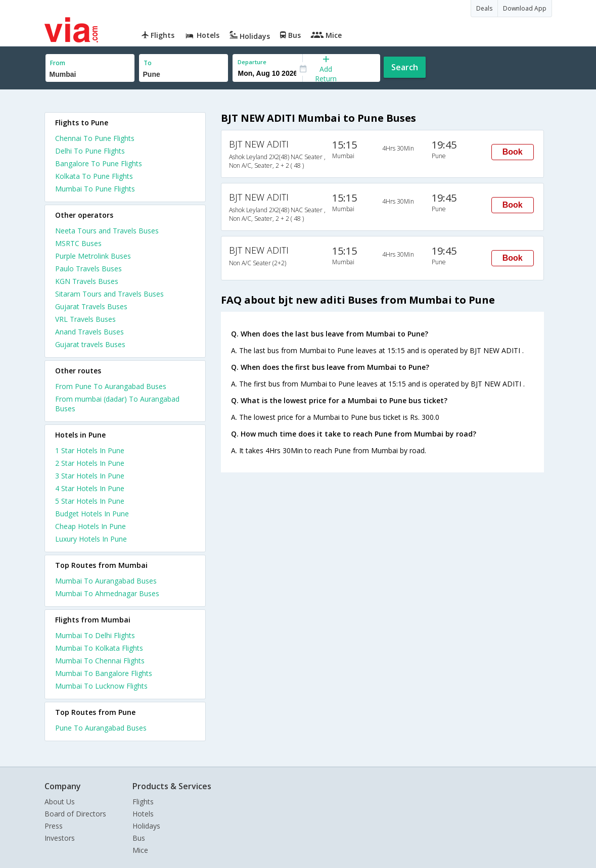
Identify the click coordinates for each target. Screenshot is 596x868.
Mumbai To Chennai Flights (100, 661)
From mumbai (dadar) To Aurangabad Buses (117, 404)
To (148, 63)
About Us (60, 802)
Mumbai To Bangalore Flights (104, 673)
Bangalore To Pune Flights (99, 163)
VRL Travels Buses (85, 319)
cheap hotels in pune (90, 526)
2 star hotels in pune (90, 463)
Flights (143, 802)
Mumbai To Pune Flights (95, 189)
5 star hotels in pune (90, 501)
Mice (140, 850)
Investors (60, 838)
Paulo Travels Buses (88, 269)
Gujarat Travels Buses (91, 306)
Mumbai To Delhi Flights (95, 635)
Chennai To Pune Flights (95, 138)
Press (54, 826)
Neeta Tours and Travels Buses (107, 231)
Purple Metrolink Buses (93, 256)
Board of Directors (75, 814)
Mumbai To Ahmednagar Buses (107, 593)
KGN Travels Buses (87, 281)
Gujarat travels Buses (90, 344)
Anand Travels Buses (89, 332)
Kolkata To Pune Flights (94, 176)
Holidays (146, 826)
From (58, 63)
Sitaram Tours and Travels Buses (109, 294)
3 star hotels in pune (90, 476)
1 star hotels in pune (90, 450)
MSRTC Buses (78, 243)
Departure (252, 62)
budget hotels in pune (92, 514)
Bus (139, 838)
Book (513, 152)
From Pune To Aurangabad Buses (111, 386)
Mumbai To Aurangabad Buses (106, 581)
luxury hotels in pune (91, 539)
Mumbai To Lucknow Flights (101, 686)
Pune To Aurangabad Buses (101, 728)
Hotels (143, 814)
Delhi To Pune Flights (90, 151)
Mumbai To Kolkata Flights (99, 648)
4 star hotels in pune (90, 488)
